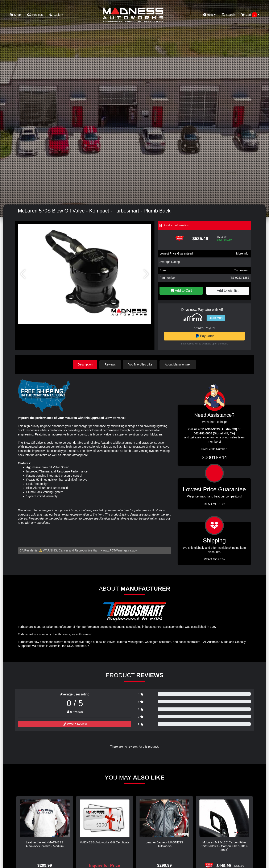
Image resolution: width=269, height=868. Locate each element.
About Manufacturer (178, 364)
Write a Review (75, 724)
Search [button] (228, 15)
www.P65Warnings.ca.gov (120, 550)
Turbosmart (242, 270)
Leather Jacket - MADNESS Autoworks (164, 844)
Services (35, 15)
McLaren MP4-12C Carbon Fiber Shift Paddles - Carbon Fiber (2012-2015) (224, 846)
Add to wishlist (228, 291)
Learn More (216, 318)
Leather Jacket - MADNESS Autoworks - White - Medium (45, 844)
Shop (15, 15)
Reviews (111, 364)
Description (85, 364)
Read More (214, 504)
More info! (243, 253)
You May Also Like (141, 364)
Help (210, 15)
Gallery (56, 15)
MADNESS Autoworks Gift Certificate (105, 842)
